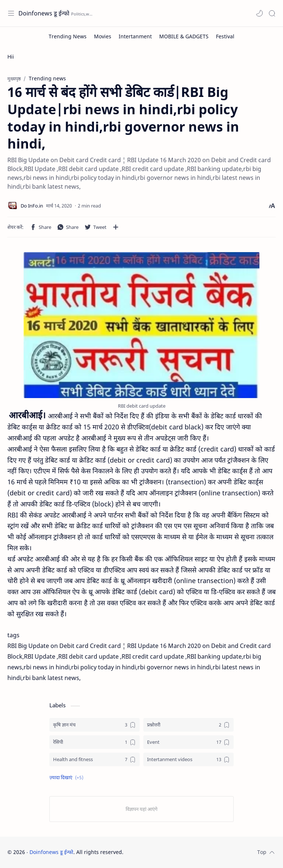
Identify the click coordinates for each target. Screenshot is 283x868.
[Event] (188, 742)
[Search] (272, 13)
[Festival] (225, 36)
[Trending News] (68, 36)
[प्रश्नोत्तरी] (188, 725)
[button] (259, 13)
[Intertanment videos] (188, 759)
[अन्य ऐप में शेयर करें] (116, 227)
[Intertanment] (135, 36)
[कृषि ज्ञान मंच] (95, 725)
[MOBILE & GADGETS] (184, 36)
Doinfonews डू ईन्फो (44, 13)
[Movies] (103, 36)
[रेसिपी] (95, 742)
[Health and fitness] (95, 759)
